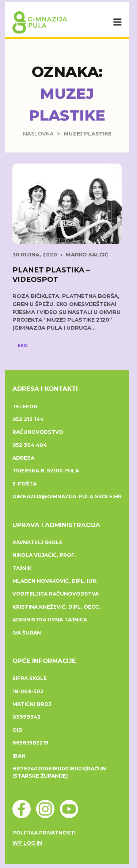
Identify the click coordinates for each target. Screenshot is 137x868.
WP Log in (27, 843)
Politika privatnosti (44, 833)
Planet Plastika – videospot (51, 275)
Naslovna (38, 134)
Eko (23, 345)
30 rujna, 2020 (35, 255)
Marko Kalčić (87, 255)
